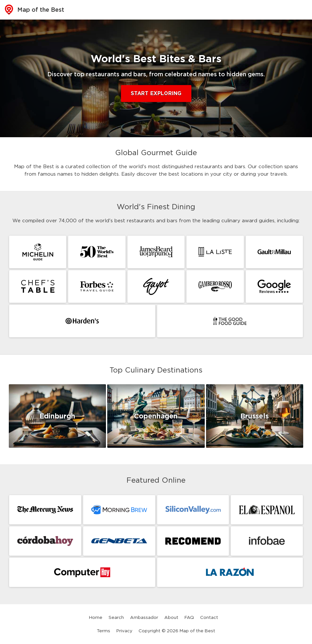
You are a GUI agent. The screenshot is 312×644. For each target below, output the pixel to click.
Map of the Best (35, 10)
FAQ (189, 617)
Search (116, 617)
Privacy (124, 631)
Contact (209, 617)
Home (96, 617)
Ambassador (144, 617)
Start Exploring (156, 93)
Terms (104, 631)
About (171, 617)
